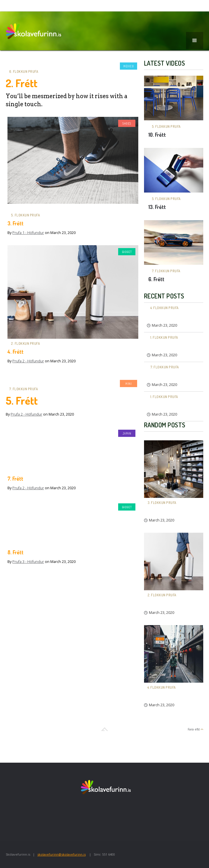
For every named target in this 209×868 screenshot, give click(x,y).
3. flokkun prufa (162, 503)
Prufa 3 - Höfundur (28, 562)
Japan (127, 433)
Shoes (127, 123)
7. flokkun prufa (24, 389)
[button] (195, 41)
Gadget (127, 252)
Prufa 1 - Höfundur (28, 233)
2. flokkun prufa (25, 343)
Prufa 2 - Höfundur (28, 361)
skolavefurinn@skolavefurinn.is (62, 854)
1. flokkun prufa (164, 337)
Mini (129, 384)
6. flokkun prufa (24, 72)
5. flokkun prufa (25, 215)
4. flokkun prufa (165, 308)
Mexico (129, 66)
